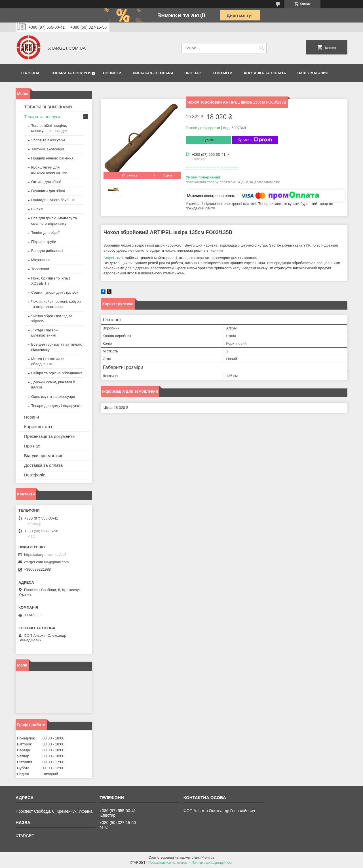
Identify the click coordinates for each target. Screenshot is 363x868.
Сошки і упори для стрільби (55, 292)
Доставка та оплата (265, 73)
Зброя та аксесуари (48, 140)
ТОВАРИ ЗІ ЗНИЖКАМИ (48, 107)
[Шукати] (262, 48)
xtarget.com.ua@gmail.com (46, 562)
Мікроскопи (41, 260)
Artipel (109, 258)
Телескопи (40, 269)
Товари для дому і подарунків (56, 406)
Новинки (112, 73)
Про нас (193, 73)
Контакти (223, 73)
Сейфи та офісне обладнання (57, 373)
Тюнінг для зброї (45, 233)
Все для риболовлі (47, 251)
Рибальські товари (153, 73)
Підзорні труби (44, 242)
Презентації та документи (49, 436)
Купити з (255, 140)
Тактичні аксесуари (48, 149)
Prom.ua (208, 858)
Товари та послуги (71, 73)
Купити (208, 140)
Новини (31, 417)
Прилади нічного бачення (53, 200)
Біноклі (37, 209)
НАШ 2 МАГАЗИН (313, 73)
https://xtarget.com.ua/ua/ (45, 555)
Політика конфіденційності (212, 863)
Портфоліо (35, 475)
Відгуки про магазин (44, 456)
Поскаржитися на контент (168, 863)
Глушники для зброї (48, 191)
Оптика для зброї (46, 182)
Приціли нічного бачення (52, 158)
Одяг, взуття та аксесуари (53, 397)
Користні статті (39, 427)
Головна (30, 73)
